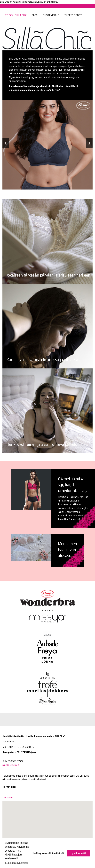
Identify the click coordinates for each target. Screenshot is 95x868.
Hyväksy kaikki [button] (79, 853)
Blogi (35, 15)
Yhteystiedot (73, 15)
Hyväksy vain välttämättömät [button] (48, 853)
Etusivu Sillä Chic (16, 15)
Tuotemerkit (51, 15)
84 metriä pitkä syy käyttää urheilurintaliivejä (73, 485)
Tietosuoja (8, 797)
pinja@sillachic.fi (11, 765)
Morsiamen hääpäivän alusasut (67, 550)
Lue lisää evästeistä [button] (17, 863)
